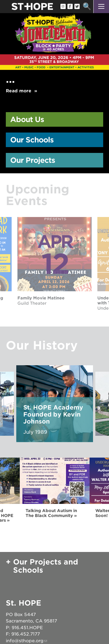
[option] (54, 56)
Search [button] (87, 7)
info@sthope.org (25, 641)
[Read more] (54, 28)
